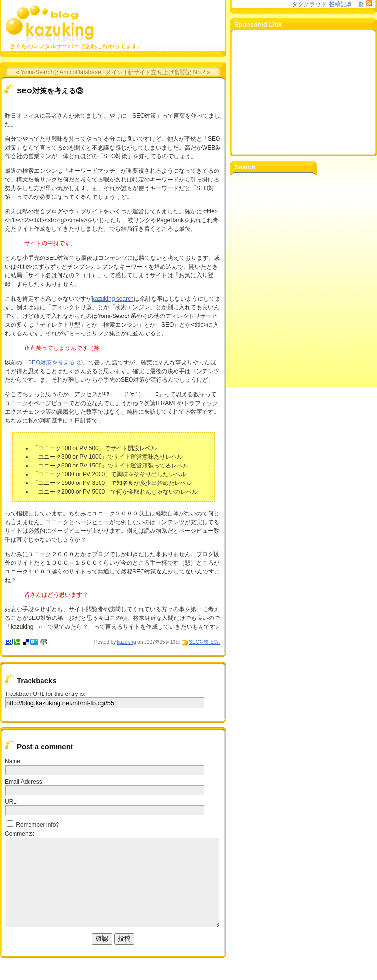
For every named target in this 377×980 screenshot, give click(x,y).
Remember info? (33, 825)
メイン (114, 72)
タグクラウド (309, 4)
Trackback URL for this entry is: (45, 694)
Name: (13, 761)
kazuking (126, 642)
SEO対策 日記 (204, 642)
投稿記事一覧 (347, 4)
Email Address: (24, 782)
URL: (11, 802)
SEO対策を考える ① (55, 362)
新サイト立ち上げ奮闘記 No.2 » (169, 72)
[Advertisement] (302, 92)
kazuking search (113, 299)
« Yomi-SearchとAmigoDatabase (58, 72)
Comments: (20, 834)
